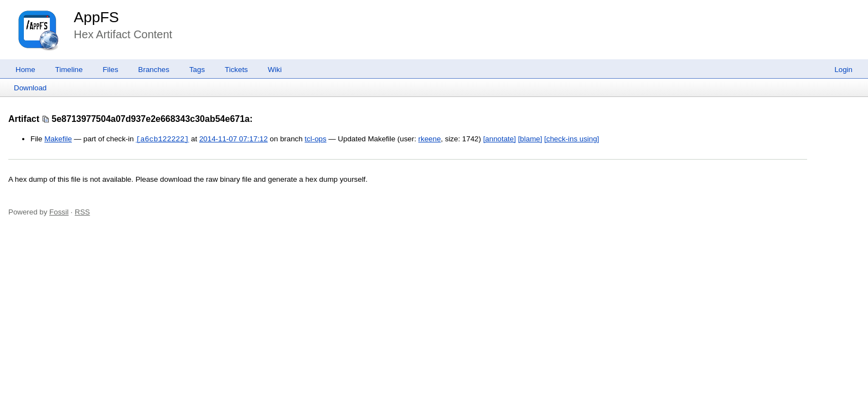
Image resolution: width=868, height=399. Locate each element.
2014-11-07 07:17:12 (234, 139)
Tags (197, 70)
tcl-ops (315, 139)
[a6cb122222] (162, 139)
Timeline (69, 70)
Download (30, 88)
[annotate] (500, 139)
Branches (154, 70)
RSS (82, 212)
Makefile (58, 139)
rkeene (430, 139)
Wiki (275, 70)
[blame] (530, 139)
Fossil (59, 212)
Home (25, 70)
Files (110, 70)
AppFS (96, 17)
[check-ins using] (572, 139)
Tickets (236, 70)
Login (843, 70)
